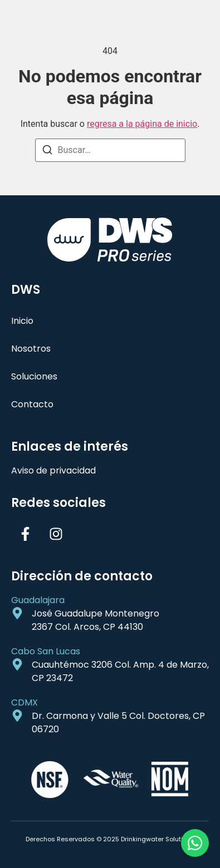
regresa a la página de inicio (142, 124)
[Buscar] (47, 152)
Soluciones (34, 376)
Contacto (32, 404)
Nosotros (31, 349)
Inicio (22, 321)
